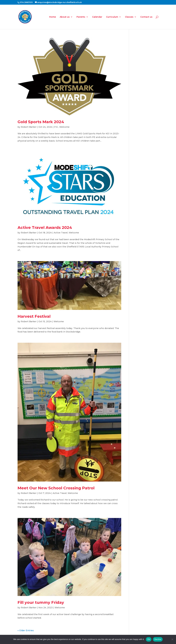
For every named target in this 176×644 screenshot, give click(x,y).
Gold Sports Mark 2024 (41, 122)
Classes (129, 17)
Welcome (64, 127)
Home (53, 17)
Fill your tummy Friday (41, 602)
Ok (149, 639)
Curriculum (112, 17)
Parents (81, 17)
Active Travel (61, 233)
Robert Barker (29, 127)
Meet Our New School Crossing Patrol (56, 488)
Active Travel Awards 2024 (45, 228)
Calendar (97, 17)
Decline (158, 639)
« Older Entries (26, 630)
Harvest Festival (34, 316)
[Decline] (172, 639)
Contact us (146, 17)
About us (65, 17)
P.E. (56, 127)
